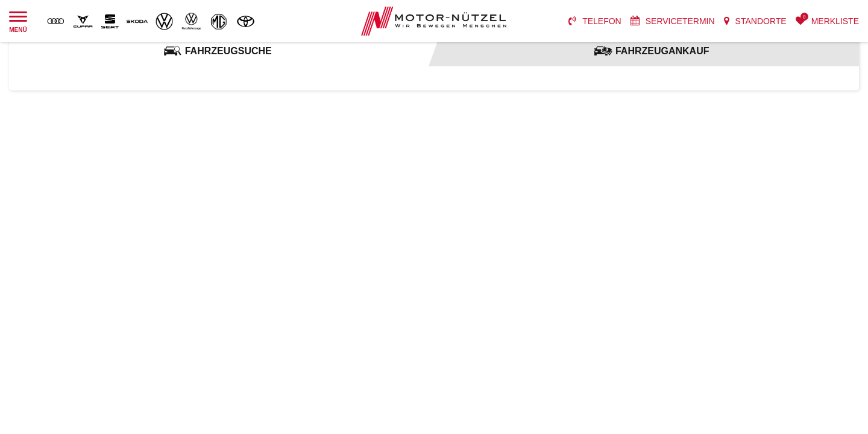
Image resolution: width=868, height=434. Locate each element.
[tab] (217, 51)
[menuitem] (595, 21)
